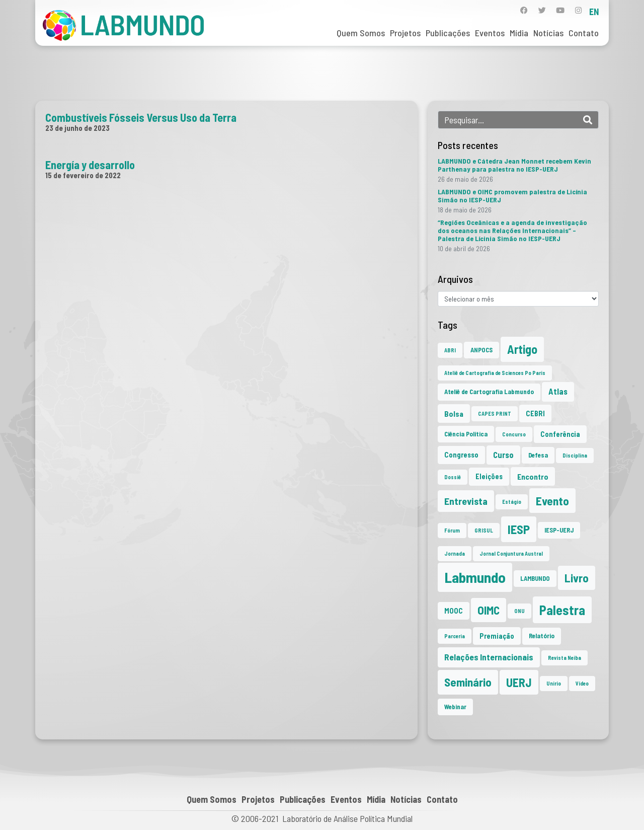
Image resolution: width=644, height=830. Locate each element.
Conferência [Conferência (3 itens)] (560, 434)
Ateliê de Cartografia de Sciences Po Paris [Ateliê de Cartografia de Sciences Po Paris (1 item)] (495, 373)
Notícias (548, 33)
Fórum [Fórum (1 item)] (452, 530)
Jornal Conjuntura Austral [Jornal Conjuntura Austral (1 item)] (511, 553)
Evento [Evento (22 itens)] (552, 501)
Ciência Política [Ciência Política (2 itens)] (466, 434)
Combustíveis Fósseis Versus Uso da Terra (141, 117)
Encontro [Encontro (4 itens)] (533, 476)
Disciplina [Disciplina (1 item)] (575, 455)
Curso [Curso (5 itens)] (503, 455)
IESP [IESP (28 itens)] (519, 529)
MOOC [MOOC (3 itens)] (454, 611)
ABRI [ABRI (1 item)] (450, 350)
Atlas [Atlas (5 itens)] (558, 391)
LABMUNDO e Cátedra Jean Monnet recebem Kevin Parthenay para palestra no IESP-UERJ (514, 165)
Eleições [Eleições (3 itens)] (489, 476)
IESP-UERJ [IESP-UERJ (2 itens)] (559, 530)
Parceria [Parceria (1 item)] (455, 636)
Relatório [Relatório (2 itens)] (542, 636)
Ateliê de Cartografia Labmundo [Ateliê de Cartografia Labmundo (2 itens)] (489, 392)
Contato (584, 33)
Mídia (519, 33)
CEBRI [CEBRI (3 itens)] (535, 413)
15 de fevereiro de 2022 (83, 175)
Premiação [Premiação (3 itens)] (497, 636)
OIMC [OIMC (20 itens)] (489, 610)
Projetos (405, 33)
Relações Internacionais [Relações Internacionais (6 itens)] (489, 657)
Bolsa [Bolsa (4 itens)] (454, 413)
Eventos (490, 33)
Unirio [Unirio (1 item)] (554, 683)
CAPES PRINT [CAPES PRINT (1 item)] (495, 413)
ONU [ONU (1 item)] (519, 611)
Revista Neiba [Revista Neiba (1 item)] (565, 658)
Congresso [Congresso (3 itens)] (461, 455)
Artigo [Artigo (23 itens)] (522, 349)
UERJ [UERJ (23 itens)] (519, 682)
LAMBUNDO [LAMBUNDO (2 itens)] (535, 578)
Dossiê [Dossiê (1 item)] (453, 477)
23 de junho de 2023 (77, 128)
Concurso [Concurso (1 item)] (514, 434)
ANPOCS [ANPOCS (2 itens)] (481, 350)
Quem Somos (361, 33)
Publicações (448, 33)
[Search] (588, 120)
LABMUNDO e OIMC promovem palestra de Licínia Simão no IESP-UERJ (512, 196)
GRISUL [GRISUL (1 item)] (484, 530)
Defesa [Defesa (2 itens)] (538, 455)
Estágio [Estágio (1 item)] (512, 502)
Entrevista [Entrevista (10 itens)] (466, 501)
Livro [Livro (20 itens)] (577, 578)
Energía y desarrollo (90, 165)
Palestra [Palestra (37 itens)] (562, 610)
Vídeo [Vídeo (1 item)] (582, 683)
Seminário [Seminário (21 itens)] (468, 682)
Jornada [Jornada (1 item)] (455, 553)
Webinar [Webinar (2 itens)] (455, 707)
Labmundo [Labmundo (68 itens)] (475, 577)
